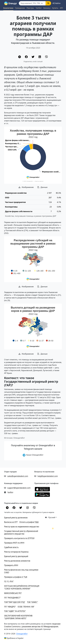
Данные (42, 187)
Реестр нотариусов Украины (16, 552)
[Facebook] (27, 57)
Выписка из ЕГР (11, 522)
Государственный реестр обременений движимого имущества (21, 532)
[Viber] (46, 57)
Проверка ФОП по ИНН (14, 543)
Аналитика (8, 8)
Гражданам (20, 8)
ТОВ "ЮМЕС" (32, 602)
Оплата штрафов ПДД (29, 522)
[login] (56, 3)
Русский (50, 517)
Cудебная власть (11, 547)
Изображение (26, 187)
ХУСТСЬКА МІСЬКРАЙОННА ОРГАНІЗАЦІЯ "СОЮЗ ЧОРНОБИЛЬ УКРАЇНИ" (22, 587)
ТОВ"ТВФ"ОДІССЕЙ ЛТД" (15, 602)
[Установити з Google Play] (42, 494)
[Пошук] (32, 3)
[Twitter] (33, 57)
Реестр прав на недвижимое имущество (22, 527)
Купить (55, 8)
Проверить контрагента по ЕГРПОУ (19, 538)
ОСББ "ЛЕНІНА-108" (26, 607)
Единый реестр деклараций (16, 556)
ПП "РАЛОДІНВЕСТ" (13, 598)
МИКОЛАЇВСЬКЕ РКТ (13, 593)
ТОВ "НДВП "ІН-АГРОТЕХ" (15, 611)
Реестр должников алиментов (17, 561)
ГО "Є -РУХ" (9, 581)
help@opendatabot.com (48, 476)
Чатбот (39, 8)
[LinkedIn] (40, 57)
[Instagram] (28, 508)
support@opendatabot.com (19, 488)
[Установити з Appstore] (42, 489)
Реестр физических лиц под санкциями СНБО (21, 571)
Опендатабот (22, 634)
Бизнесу (47, 8)
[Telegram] (20, 57)
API (61, 8)
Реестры (30, 8)
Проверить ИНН (11, 565)
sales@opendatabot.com (18, 476)
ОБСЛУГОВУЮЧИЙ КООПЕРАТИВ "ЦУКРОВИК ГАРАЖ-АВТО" (18, 617)
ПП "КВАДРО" (10, 607)
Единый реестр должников (16, 518)
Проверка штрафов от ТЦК (16, 577)
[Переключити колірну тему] (53, 528)
